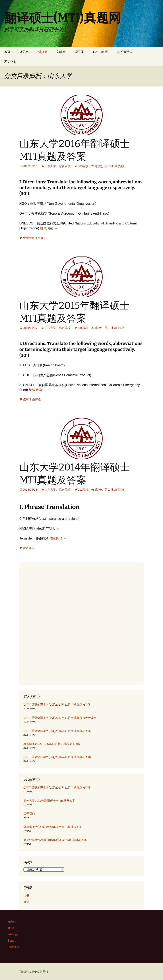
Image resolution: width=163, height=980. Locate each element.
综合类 (42, 52)
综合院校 (65, 166)
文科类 (61, 52)
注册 (26, 896)
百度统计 (14, 947)
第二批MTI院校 (114, 166)
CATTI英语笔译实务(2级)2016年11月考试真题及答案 (57, 731)
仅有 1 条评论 (32, 399)
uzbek (12, 921)
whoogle (14, 934)
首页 (7, 52)
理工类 (79, 52)
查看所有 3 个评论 (35, 238)
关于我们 (10, 61)
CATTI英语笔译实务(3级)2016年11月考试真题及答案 (57, 757)
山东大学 (50, 166)
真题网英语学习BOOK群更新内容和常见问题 (52, 744)
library (12, 941)
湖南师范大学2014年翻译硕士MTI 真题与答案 (53, 827)
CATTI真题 (100, 52)
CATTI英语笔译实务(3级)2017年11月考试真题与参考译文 (60, 718)
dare (11, 928)
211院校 (96, 166)
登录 (26, 902)
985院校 (83, 166)
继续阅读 (49, 228)
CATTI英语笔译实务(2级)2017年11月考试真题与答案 (57, 705)
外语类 (24, 52)
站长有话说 (125, 52)
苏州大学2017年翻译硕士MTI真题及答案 (49, 801)
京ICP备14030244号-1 (34, 972)
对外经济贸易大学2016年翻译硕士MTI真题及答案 (55, 840)
